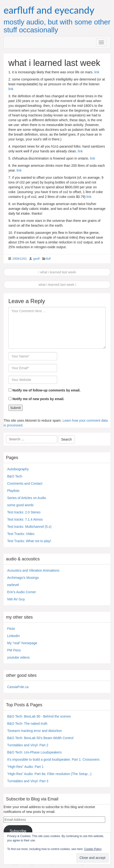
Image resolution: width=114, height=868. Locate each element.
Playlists (13, 491)
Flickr (11, 629)
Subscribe (18, 831)
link (97, 72)
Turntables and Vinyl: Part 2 (28, 745)
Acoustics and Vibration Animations (33, 570)
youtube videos (18, 657)
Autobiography (18, 469)
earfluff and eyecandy (49, 10)
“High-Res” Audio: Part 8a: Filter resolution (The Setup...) (49, 774)
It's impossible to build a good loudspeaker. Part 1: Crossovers (53, 759)
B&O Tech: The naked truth (27, 724)
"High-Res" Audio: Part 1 (25, 767)
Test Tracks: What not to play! (29, 541)
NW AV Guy (16, 599)
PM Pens (14, 650)
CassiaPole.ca (18, 687)
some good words (20, 505)
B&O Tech (15, 476)
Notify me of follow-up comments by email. (46, 390)
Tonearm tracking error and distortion (35, 731)
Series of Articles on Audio (27, 498)
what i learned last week (57, 272)
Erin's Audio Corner (22, 592)
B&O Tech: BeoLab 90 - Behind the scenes (39, 716)
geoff (36, 259)
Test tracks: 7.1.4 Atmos (25, 519)
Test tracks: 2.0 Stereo (24, 512)
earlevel (13, 585)
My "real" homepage (22, 643)
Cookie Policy (93, 849)
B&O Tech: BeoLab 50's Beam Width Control (40, 738)
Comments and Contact (25, 483)
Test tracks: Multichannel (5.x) (29, 527)
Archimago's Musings (23, 578)
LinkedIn (14, 636)
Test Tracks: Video (21, 534)
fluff (48, 259)
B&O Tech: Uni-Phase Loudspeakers (34, 752)
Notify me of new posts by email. (38, 399)
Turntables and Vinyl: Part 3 (28, 781)
